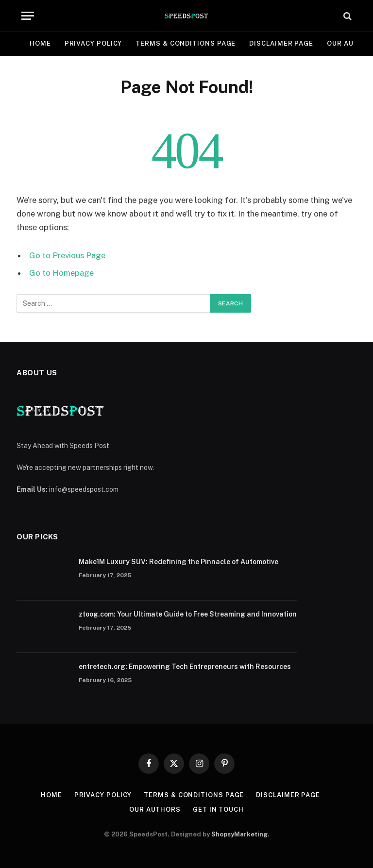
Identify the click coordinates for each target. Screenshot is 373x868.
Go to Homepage (61, 273)
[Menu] (28, 16)
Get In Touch (218, 810)
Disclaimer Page (281, 43)
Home (40, 43)
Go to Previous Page (67, 255)
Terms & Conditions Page (186, 43)
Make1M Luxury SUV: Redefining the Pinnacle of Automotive (178, 562)
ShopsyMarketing (239, 834)
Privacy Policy (93, 43)
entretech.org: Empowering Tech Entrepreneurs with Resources (185, 667)
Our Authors (155, 810)
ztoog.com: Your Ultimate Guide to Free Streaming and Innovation (188, 614)
